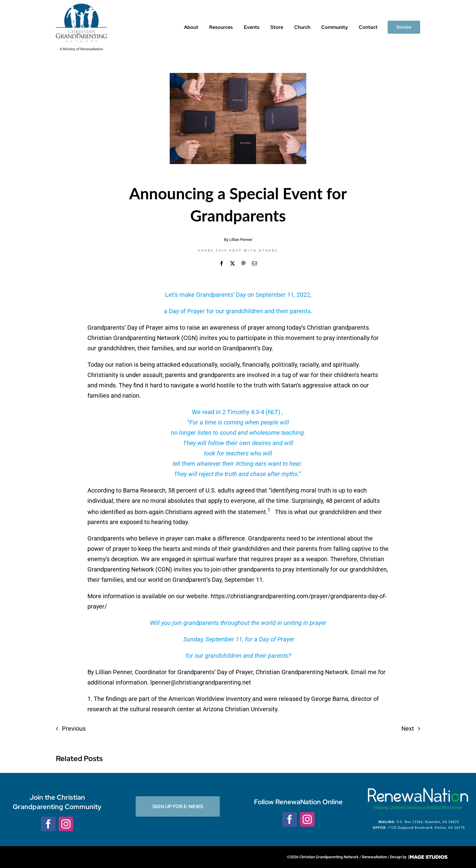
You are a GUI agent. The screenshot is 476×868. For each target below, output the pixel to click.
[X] (233, 264)
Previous (74, 729)
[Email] (254, 264)
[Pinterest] (243, 264)
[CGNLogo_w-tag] (82, 7)
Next (408, 729)
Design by (419, 857)
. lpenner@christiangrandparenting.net (199, 682)
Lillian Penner (241, 240)
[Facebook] (222, 264)
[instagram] (66, 824)
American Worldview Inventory (210, 699)
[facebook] (48, 824)
